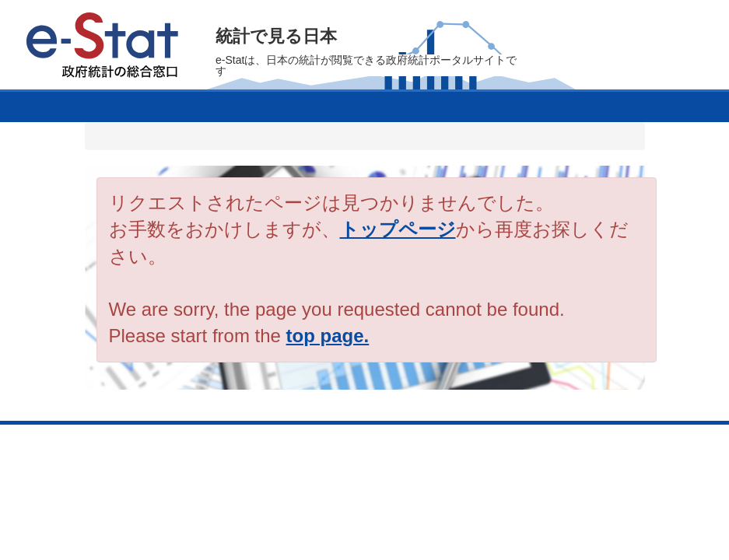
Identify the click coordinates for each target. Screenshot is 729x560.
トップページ (398, 229)
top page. (328, 336)
